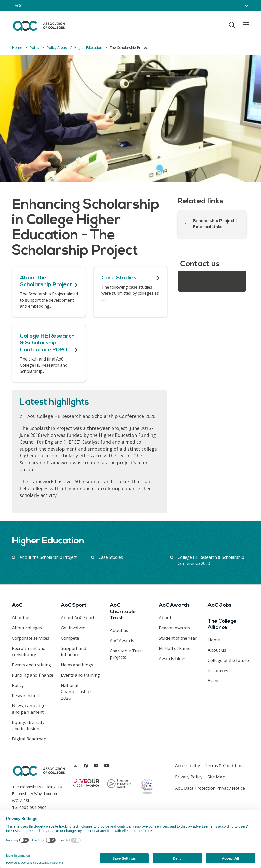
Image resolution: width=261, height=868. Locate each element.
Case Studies (111, 557)
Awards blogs (173, 658)
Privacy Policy (189, 777)
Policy (35, 48)
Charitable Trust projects (126, 654)
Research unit (26, 695)
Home (18, 48)
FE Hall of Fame (175, 648)
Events (214, 681)
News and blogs (77, 665)
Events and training (31, 665)
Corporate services (31, 638)
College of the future (228, 660)
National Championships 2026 (77, 692)
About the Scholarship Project (48, 557)
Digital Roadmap (29, 739)
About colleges (27, 628)
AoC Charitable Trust (123, 612)
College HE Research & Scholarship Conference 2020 (211, 560)
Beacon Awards (174, 628)
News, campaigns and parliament (30, 709)
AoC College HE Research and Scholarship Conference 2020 (91, 416)
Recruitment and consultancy (29, 651)
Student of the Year (178, 638)
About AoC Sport (78, 618)
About (165, 618)
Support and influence (74, 651)
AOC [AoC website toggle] (19, 6)
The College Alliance (222, 624)
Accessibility (188, 766)
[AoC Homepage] (39, 25)
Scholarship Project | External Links (215, 224)
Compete (70, 638)
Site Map (216, 777)
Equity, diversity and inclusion (28, 725)
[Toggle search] (232, 25)
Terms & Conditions (225, 766)
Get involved (73, 628)
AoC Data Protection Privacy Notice (210, 788)
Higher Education (89, 48)
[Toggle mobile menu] (243, 25)
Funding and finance (33, 675)
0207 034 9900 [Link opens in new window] (33, 807)
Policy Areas (57, 48)
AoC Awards (122, 641)
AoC (17, 605)
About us (21, 618)
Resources (218, 670)
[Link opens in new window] (75, 766)
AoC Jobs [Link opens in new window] (220, 605)
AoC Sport (74, 605)
